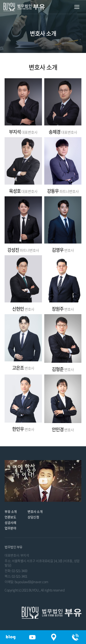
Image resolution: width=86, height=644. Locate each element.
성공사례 (10, 522)
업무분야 (10, 528)
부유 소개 (11, 511)
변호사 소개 (35, 511)
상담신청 (33, 517)
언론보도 (10, 517)
